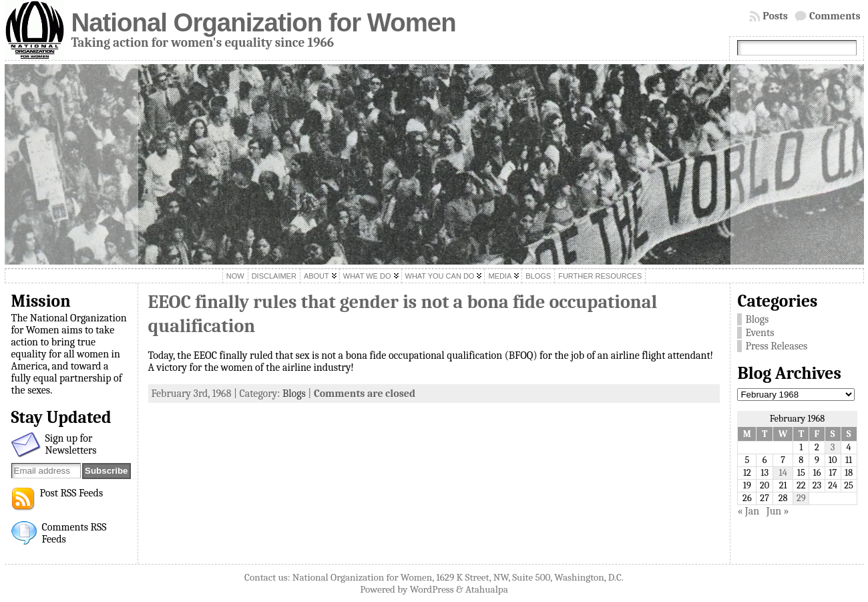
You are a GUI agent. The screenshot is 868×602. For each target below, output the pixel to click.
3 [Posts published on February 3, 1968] (833, 447)
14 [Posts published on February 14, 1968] (783, 473)
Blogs (294, 394)
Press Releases (776, 346)
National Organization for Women (264, 22)
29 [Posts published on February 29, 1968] (801, 498)
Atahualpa (487, 589)
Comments (835, 16)
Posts (775, 16)
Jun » (778, 511)
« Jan (748, 511)
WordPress (432, 589)
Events (759, 333)
